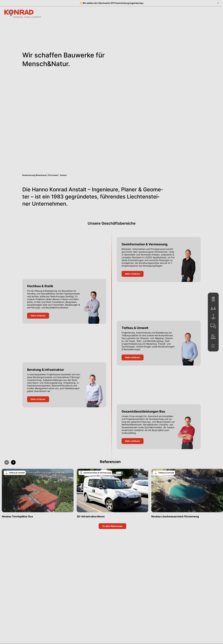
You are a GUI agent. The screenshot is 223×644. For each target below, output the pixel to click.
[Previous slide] (7, 462)
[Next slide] (13, 462)
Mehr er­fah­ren (133, 274)
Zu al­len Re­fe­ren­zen (112, 526)
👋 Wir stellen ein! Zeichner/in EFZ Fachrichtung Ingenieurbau (111, 3)
